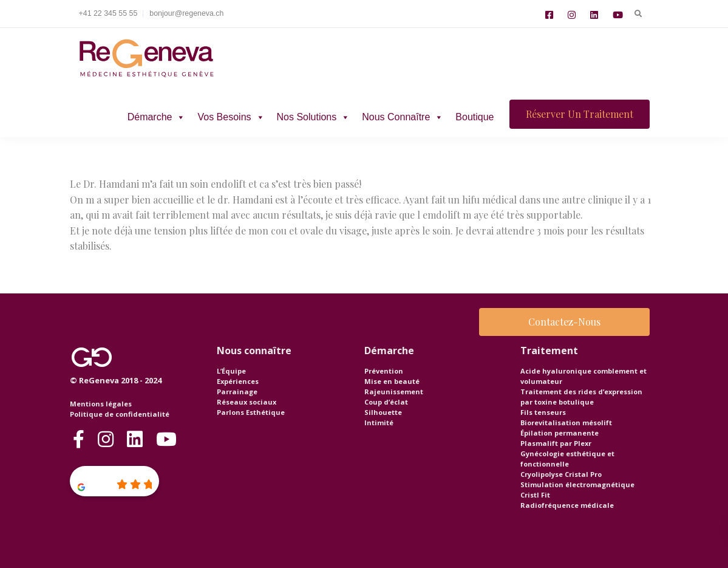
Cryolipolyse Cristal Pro (561, 474)
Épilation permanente (560, 433)
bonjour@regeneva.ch (186, 13)
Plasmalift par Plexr (556, 443)
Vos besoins (231, 117)
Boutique (475, 117)
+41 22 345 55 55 (108, 13)
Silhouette (383, 412)
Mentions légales (101, 404)
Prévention (384, 371)
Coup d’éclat (386, 402)
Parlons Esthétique (251, 412)
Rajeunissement (394, 392)
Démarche (157, 117)
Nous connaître (403, 117)
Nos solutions (314, 117)
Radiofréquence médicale (567, 505)
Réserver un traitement (580, 114)
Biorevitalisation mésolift (566, 423)
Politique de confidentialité (120, 414)
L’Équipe (231, 371)
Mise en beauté (392, 381)
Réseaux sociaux (247, 402)
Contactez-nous (564, 322)
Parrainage (237, 392)
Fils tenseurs (543, 412)
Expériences (238, 381)
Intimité (379, 423)
